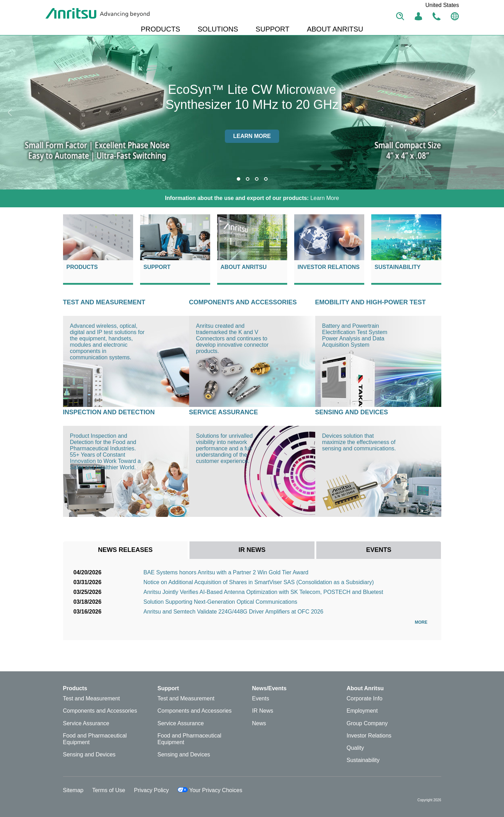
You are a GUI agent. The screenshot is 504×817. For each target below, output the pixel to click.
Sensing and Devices (352, 412)
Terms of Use (109, 790)
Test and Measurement (104, 302)
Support (157, 267)
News (259, 723)
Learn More (252, 198)
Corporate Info (365, 698)
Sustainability (398, 267)
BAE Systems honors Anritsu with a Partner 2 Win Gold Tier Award (226, 572)
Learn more (252, 136)
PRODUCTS (160, 29)
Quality (355, 748)
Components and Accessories (243, 302)
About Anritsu (244, 267)
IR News (263, 711)
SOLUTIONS (218, 29)
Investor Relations (329, 267)
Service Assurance (224, 412)
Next (493, 112)
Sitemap (73, 790)
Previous (11, 112)
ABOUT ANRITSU (335, 29)
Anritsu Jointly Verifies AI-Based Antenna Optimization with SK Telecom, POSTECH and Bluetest (263, 592)
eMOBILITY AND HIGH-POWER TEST (371, 302)
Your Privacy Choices (210, 790)
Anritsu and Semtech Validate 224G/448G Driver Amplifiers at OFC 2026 (234, 612)
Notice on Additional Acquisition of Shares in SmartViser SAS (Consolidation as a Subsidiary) (259, 582)
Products (82, 267)
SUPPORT (272, 29)
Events (261, 698)
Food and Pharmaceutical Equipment (95, 739)
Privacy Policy (151, 790)
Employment (362, 711)
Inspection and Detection (109, 412)
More (423, 622)
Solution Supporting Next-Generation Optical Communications (220, 602)
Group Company (367, 723)
